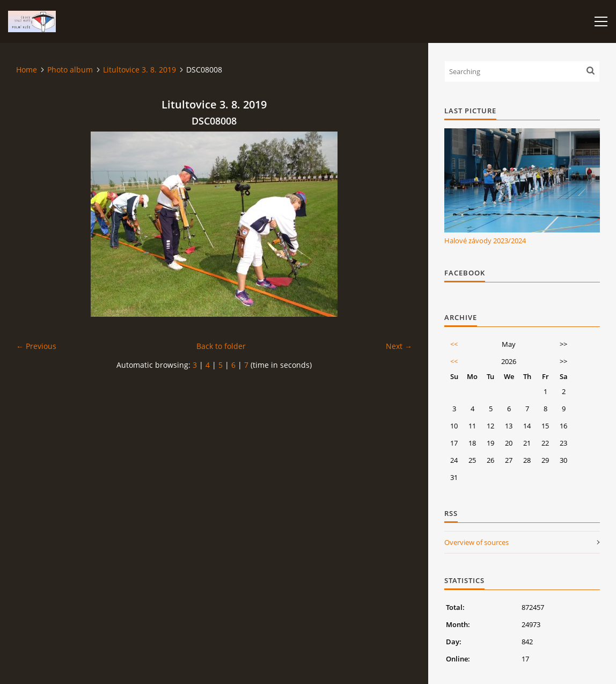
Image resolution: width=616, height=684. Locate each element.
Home (27, 70)
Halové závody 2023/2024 (485, 241)
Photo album (70, 70)
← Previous (36, 346)
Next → (399, 346)
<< (454, 344)
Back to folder (221, 346)
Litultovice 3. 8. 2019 (140, 70)
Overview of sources (476, 542)
